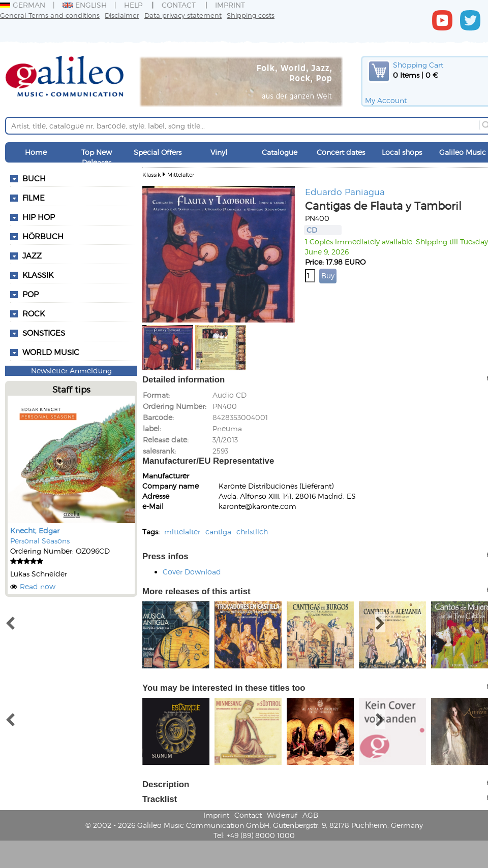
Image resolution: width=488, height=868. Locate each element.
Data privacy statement (183, 15)
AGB (310, 815)
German (23, 5)
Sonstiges (44, 333)
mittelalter (182, 532)
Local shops (402, 152)
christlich (252, 532)
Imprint (230, 5)
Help (133, 5)
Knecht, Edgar (35, 531)
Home (36, 152)
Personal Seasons (40, 541)
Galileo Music (463, 152)
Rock (34, 313)
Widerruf (282, 815)
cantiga (218, 532)
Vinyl (219, 152)
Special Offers (158, 152)
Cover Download (192, 572)
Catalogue (280, 152)
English (85, 5)
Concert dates (341, 152)
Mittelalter (181, 174)
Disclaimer (122, 15)
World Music (51, 352)
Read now (38, 586)
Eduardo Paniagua (345, 191)
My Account (386, 100)
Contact (179, 5)
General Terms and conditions (50, 15)
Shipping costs (251, 15)
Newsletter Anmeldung (71, 371)
